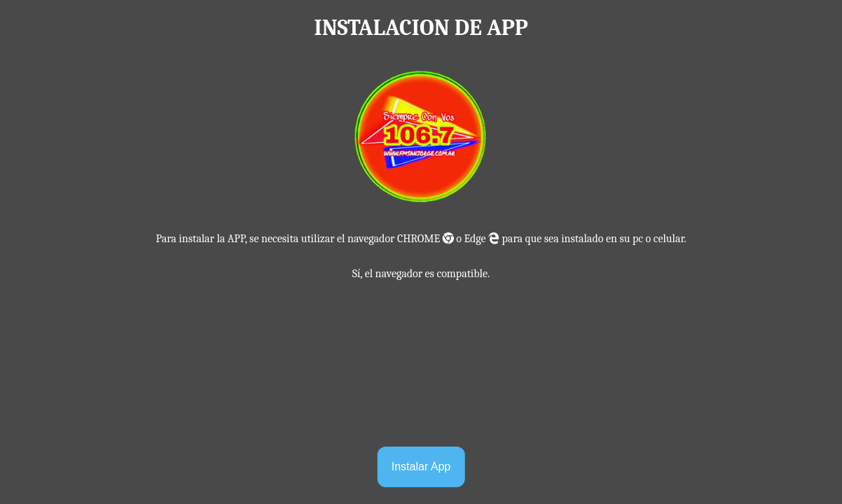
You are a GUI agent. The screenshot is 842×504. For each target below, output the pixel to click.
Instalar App (421, 467)
